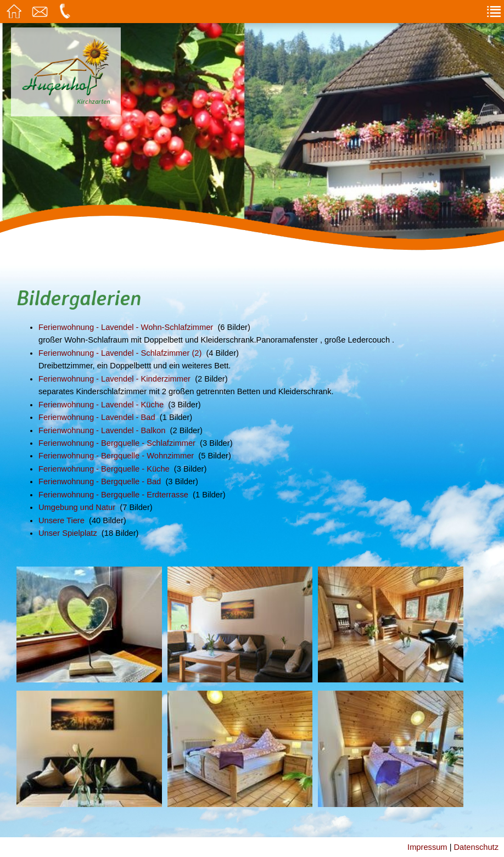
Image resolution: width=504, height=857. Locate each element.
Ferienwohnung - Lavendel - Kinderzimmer (114, 379)
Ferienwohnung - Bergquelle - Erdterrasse (113, 495)
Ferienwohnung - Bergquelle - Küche (104, 469)
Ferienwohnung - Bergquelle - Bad (100, 481)
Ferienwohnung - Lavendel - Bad (97, 417)
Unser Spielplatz (68, 533)
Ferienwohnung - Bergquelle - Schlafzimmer (117, 443)
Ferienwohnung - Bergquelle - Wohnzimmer (116, 456)
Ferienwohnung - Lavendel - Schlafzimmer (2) (120, 353)
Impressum (427, 847)
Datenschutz (476, 847)
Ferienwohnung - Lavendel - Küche (101, 405)
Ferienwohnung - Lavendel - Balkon (102, 430)
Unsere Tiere (61, 520)
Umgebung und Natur (77, 507)
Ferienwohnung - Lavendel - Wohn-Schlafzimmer (126, 327)
